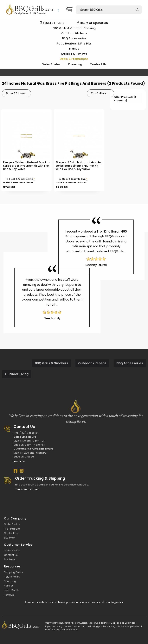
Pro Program (12, 529)
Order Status (51, 64)
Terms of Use (108, 623)
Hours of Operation (92, 23)
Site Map (9, 538)
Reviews (9, 595)
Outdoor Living (17, 374)
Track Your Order (27, 489)
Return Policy (12, 577)
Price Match (11, 590)
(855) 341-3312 (52, 23)
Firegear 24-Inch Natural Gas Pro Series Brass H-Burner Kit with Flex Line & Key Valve (26, 166)
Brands (74, 49)
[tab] (128, 98)
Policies (9, 586)
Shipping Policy (13, 572)
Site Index (130, 623)
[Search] (137, 10)
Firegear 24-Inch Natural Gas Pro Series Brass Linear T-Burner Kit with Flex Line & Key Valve (79, 166)
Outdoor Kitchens (74, 33)
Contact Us (98, 64)
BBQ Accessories (74, 38)
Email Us (19, 461)
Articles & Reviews (74, 54)
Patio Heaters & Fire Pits (74, 44)
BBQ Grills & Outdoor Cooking (74, 28)
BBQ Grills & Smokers (51, 363)
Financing (75, 64)
